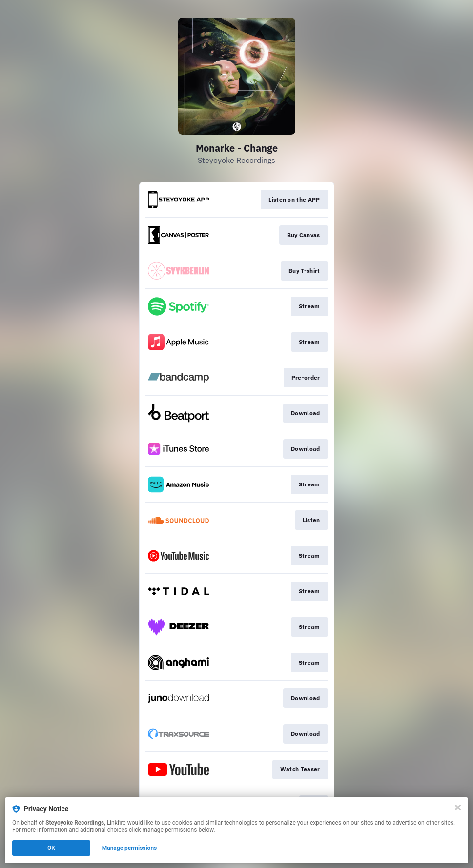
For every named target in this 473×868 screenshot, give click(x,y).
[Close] (458, 807)
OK (51, 848)
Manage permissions (130, 848)
